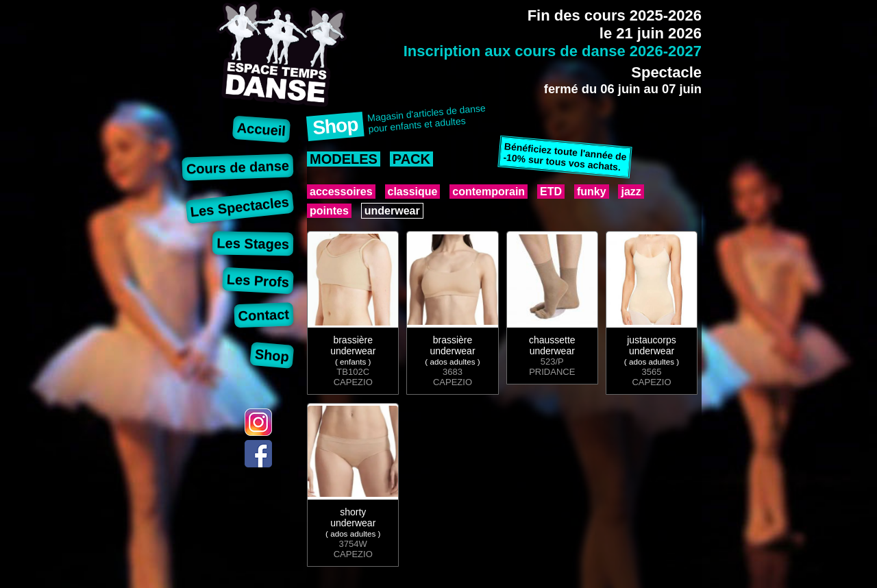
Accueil (261, 129)
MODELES (344, 159)
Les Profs (258, 281)
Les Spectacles (240, 207)
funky (592, 192)
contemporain (489, 192)
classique (413, 192)
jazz (631, 192)
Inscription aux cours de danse (553, 51)
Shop (272, 355)
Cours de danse (238, 167)
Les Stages (253, 243)
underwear (392, 211)
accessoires (341, 192)
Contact (263, 315)
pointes (329, 211)
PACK (411, 159)
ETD (551, 192)
